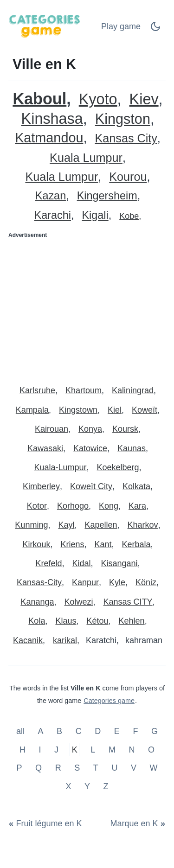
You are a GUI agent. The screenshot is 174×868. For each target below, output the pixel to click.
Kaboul (39, 99)
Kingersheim (107, 196)
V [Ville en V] (134, 768)
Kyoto (98, 99)
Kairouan (52, 429)
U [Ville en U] (114, 768)
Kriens (72, 544)
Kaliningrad (133, 390)
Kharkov (143, 525)
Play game (121, 26)
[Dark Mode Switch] (155, 29)
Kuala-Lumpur (60, 467)
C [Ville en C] (79, 731)
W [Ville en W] (154, 768)
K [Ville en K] (75, 749)
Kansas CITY (128, 602)
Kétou (97, 621)
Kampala (32, 410)
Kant (103, 544)
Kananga (37, 602)
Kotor (37, 506)
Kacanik (28, 640)
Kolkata (136, 486)
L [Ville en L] (93, 749)
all (22, 731)
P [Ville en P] (19, 768)
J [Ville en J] (56, 749)
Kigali (95, 215)
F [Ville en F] (135, 731)
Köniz (146, 582)
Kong (109, 506)
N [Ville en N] (132, 749)
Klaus (66, 621)
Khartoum (84, 390)
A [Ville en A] (41, 731)
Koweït (145, 410)
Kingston (123, 119)
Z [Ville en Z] (106, 786)
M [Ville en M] (112, 749)
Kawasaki (45, 448)
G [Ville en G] (155, 731)
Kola (37, 621)
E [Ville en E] (117, 731)
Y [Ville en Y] (87, 786)
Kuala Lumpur (86, 158)
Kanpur (85, 582)
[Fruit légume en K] (47, 823)
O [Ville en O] (151, 749)
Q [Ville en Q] (39, 768)
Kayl (66, 525)
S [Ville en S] (77, 768)
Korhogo (73, 506)
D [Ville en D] (98, 731)
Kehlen (132, 621)
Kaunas (132, 448)
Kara (137, 506)
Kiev (144, 99)
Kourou (128, 177)
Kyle (117, 582)
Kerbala (136, 544)
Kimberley (41, 486)
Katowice (90, 448)
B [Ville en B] (59, 731)
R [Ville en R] (58, 768)
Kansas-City (39, 582)
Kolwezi (78, 602)
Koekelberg (118, 467)
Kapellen (101, 525)
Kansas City (126, 138)
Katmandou (49, 138)
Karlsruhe (37, 390)
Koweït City (91, 486)
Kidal (81, 563)
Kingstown (78, 410)
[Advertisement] (87, 308)
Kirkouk (36, 544)
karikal (65, 640)
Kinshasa (52, 119)
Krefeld (48, 563)
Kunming (31, 525)
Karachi (53, 215)
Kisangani (119, 563)
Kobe (129, 216)
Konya (90, 429)
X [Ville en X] (68, 786)
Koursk (125, 429)
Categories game (109, 701)
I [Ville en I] (40, 749)
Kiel (115, 410)
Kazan (51, 196)
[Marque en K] (136, 823)
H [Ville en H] (23, 749)
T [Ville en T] (96, 768)
